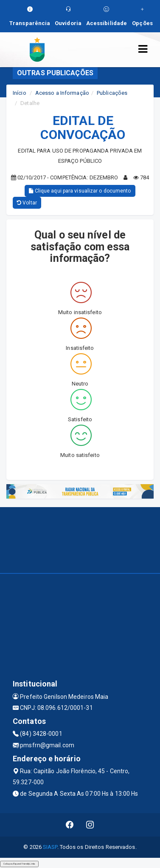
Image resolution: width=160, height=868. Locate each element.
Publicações (112, 93)
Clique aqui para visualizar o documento (80, 191)
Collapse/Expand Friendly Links (19, 864)
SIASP (50, 847)
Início (20, 93)
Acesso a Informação (62, 93)
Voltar (27, 203)
